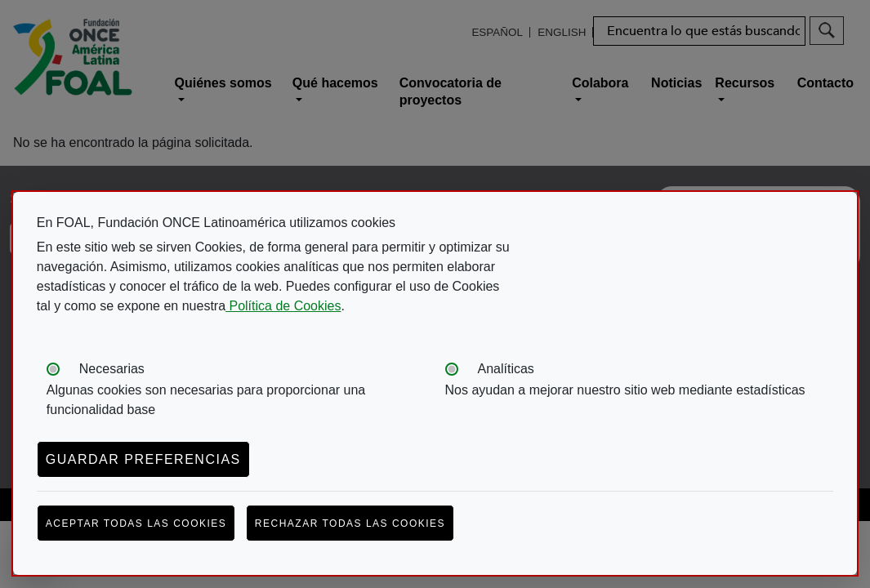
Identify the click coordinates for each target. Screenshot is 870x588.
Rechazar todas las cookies (350, 523)
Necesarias (112, 369)
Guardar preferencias (143, 459)
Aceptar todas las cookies (136, 523)
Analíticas (506, 369)
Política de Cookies (283, 306)
